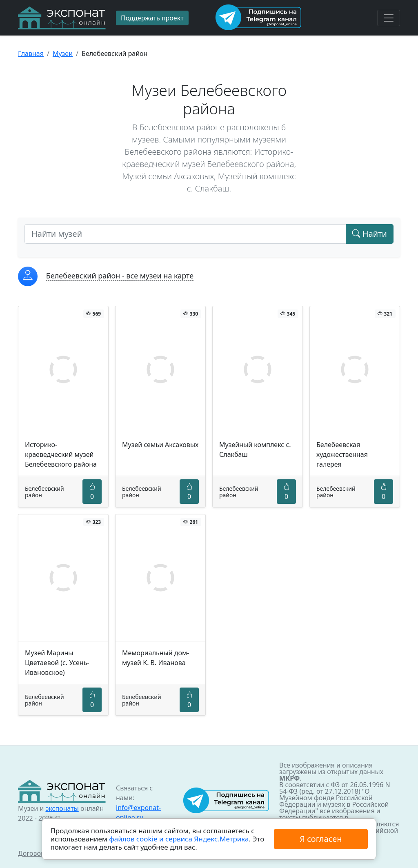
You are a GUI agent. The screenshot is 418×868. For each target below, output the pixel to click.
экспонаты (62, 808)
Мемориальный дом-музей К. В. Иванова (156, 658)
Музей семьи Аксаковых (160, 445)
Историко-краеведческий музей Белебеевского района (61, 454)
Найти (370, 234)
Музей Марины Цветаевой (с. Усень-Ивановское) (57, 663)
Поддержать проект (152, 18)
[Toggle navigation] (389, 18)
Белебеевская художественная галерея (342, 454)
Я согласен (321, 839)
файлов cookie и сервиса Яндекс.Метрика (179, 839)
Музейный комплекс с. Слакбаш (255, 450)
